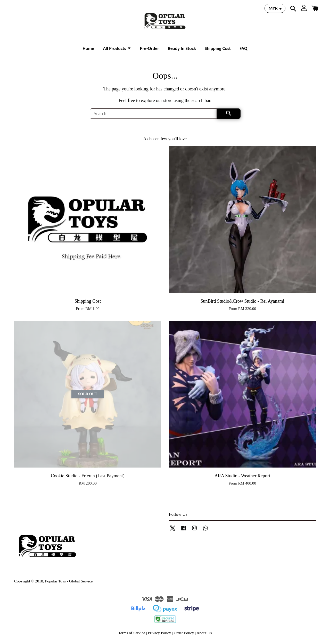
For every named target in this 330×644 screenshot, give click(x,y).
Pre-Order (150, 48)
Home (89, 48)
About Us (204, 633)
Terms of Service (132, 633)
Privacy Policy (160, 633)
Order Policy (184, 633)
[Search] (153, 114)
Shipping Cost (218, 48)
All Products (117, 48)
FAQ (243, 48)
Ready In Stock (182, 48)
